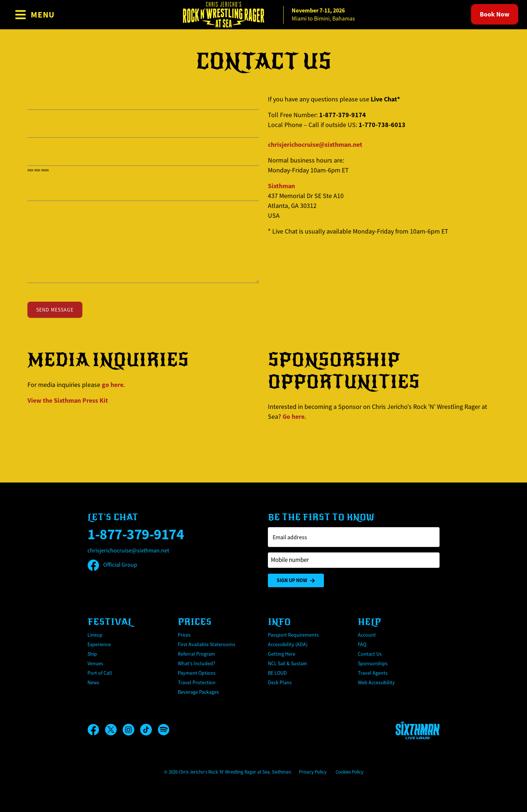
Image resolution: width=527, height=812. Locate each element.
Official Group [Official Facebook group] (112, 565)
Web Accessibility (376, 682)
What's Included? (197, 663)
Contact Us (370, 654)
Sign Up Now (296, 580)
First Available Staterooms (207, 644)
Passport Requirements (293, 635)
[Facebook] (96, 730)
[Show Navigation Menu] (35, 15)
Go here (294, 417)
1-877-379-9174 (136, 534)
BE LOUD (277, 673)
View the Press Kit (68, 401)
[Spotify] (164, 730)
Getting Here (282, 654)
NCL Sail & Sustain (287, 663)
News (93, 682)
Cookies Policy (350, 772)
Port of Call (100, 673)
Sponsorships (373, 663)
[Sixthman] (418, 730)
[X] (114, 730)
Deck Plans (280, 682)
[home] (263, 15)
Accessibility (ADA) (288, 644)
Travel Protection (197, 682)
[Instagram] (131, 730)
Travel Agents (373, 673)
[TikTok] (149, 730)
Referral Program (197, 654)
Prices (184, 635)
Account (367, 635)
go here (113, 385)
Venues (95, 663)
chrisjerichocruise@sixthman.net (315, 145)
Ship (92, 654)
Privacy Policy (313, 772)
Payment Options (197, 673)
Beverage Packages (198, 692)
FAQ (362, 644)
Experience (99, 644)
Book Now (495, 14)
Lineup (95, 635)
